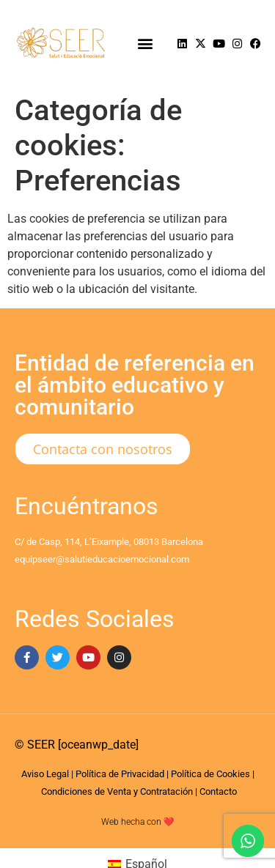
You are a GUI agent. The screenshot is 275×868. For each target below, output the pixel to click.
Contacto (218, 791)
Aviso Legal (45, 774)
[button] (145, 44)
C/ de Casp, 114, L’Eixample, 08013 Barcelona (109, 542)
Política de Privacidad (120, 774)
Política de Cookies (210, 774)
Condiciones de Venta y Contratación (117, 791)
